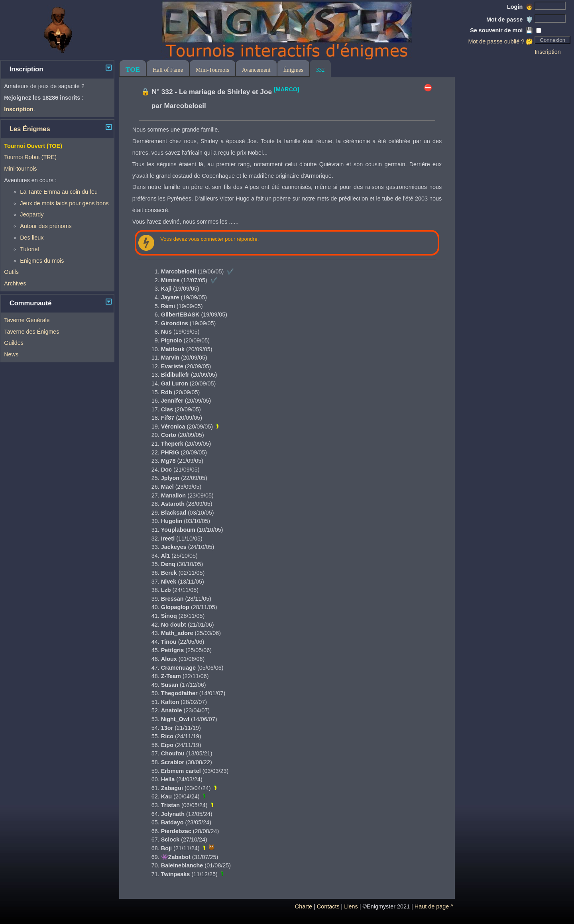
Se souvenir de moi (501, 30)
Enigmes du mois (42, 261)
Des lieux (32, 238)
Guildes (14, 343)
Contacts (328, 906)
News (11, 354)
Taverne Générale (27, 320)
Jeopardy (32, 214)
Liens (351, 906)
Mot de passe (510, 20)
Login (520, 7)
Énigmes (293, 70)
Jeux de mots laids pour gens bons (64, 203)
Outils (11, 272)
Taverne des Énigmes (31, 332)
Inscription (548, 52)
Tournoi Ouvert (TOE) (33, 146)
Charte (304, 906)
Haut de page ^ (434, 906)
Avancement (256, 70)
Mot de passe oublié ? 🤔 (500, 41)
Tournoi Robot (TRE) (30, 157)
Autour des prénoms (46, 226)
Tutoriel (29, 249)
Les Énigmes (30, 129)
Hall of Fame (168, 70)
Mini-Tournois (212, 70)
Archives (15, 283)
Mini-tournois (20, 169)
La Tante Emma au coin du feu (59, 192)
